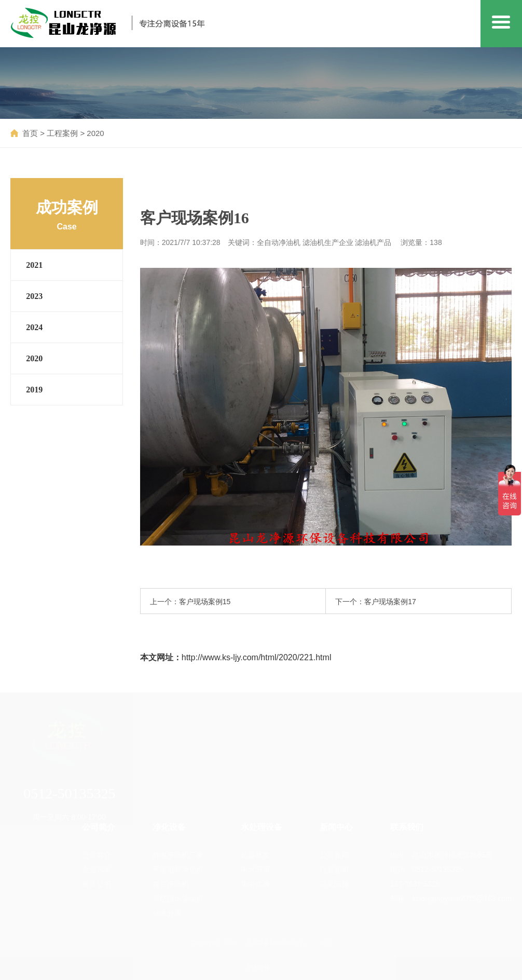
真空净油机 (171, 884)
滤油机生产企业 (328, 242)
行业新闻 (334, 869)
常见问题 (334, 884)
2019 (34, 390)
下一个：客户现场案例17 (376, 602)
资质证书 (97, 884)
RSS (326, 943)
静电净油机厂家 (178, 855)
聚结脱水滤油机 (178, 899)
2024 (34, 327)
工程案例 (62, 133)
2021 (34, 265)
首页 (30, 133)
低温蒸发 (255, 855)
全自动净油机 (279, 242)
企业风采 (97, 869)
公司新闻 (334, 855)
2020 (95, 133)
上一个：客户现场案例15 (190, 602)
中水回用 (255, 869)
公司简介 (97, 855)
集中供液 (255, 884)
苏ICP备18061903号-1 (278, 943)
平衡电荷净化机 (178, 869)
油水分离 (167, 913)
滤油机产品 (373, 242)
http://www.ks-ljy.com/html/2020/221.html (257, 657)
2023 (34, 296)
